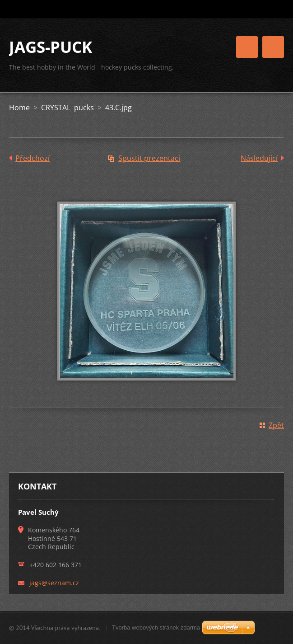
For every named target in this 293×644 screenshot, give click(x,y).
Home (19, 108)
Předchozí (33, 158)
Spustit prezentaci (149, 158)
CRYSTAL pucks (67, 108)
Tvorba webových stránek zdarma (156, 628)
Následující (259, 158)
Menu (273, 47)
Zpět (276, 425)
